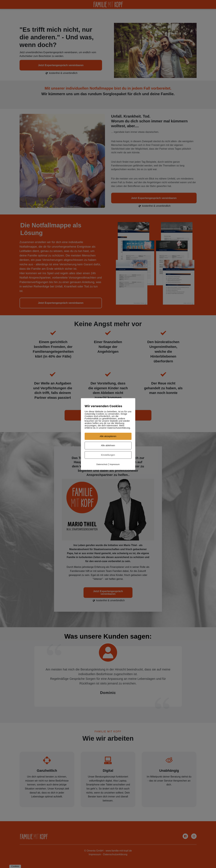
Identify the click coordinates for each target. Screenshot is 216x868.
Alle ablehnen (108, 445)
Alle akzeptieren (108, 436)
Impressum (115, 464)
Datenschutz (102, 464)
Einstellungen (108, 455)
